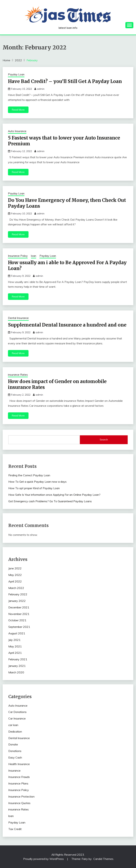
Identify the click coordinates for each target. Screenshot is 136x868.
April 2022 (15, 581)
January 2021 (17, 666)
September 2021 (19, 627)
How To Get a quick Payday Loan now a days (37, 482)
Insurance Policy (18, 256)
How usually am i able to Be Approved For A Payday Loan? (67, 265)
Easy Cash (15, 757)
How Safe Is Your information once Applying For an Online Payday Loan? (54, 495)
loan (34, 256)
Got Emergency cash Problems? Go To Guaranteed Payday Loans (50, 501)
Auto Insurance (17, 131)
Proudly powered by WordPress (44, 859)
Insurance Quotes (19, 803)
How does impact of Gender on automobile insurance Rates (57, 384)
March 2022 (16, 588)
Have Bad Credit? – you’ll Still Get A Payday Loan (65, 81)
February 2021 (18, 659)
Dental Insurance (18, 318)
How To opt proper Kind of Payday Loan (34, 488)
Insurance (14, 771)
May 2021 (15, 646)
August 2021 (17, 633)
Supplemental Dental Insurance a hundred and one (67, 325)
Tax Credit (15, 829)
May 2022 (15, 575)
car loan (13, 725)
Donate (13, 744)
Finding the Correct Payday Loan (29, 475)
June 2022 (15, 568)
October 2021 (17, 620)
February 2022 (18, 594)
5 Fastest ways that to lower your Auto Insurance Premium (64, 141)
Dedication (15, 731)
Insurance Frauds (19, 777)
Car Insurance (17, 718)
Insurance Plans (18, 783)
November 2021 (19, 614)
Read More (18, 110)
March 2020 (16, 672)
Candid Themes (103, 859)
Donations (15, 751)
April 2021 (15, 653)
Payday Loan (16, 74)
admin (41, 89)
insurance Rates (18, 375)
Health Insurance (19, 764)
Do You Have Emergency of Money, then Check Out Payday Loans (67, 203)
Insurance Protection (21, 796)
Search (104, 440)
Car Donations (17, 712)
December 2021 (19, 607)
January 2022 (17, 601)
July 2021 (14, 640)
